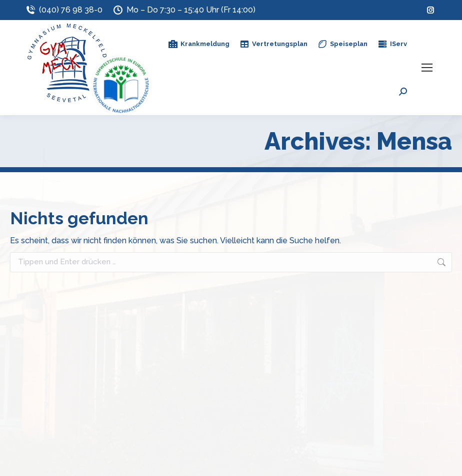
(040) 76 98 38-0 (64, 10)
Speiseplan (342, 44)
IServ (392, 44)
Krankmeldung (199, 44)
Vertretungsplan (273, 44)
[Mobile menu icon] (427, 68)
